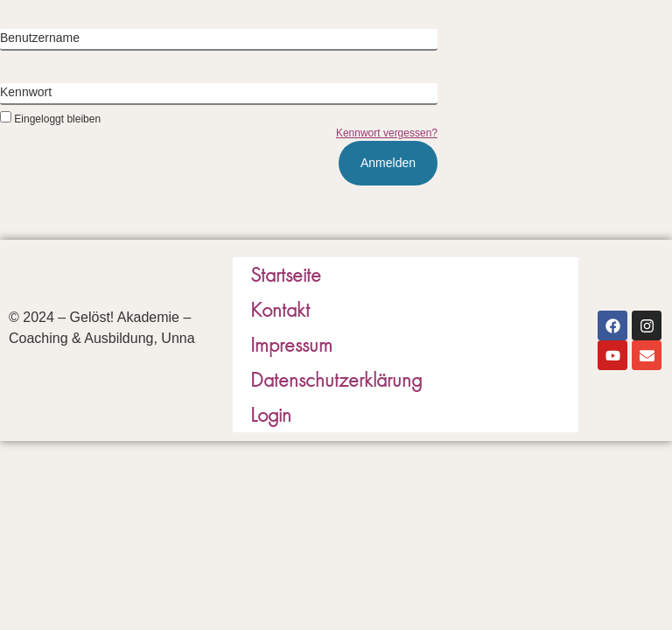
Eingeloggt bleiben (50, 119)
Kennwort (26, 92)
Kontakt (280, 309)
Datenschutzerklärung (336, 379)
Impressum (291, 344)
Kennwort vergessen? (387, 133)
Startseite (286, 274)
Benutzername (40, 38)
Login (271, 414)
